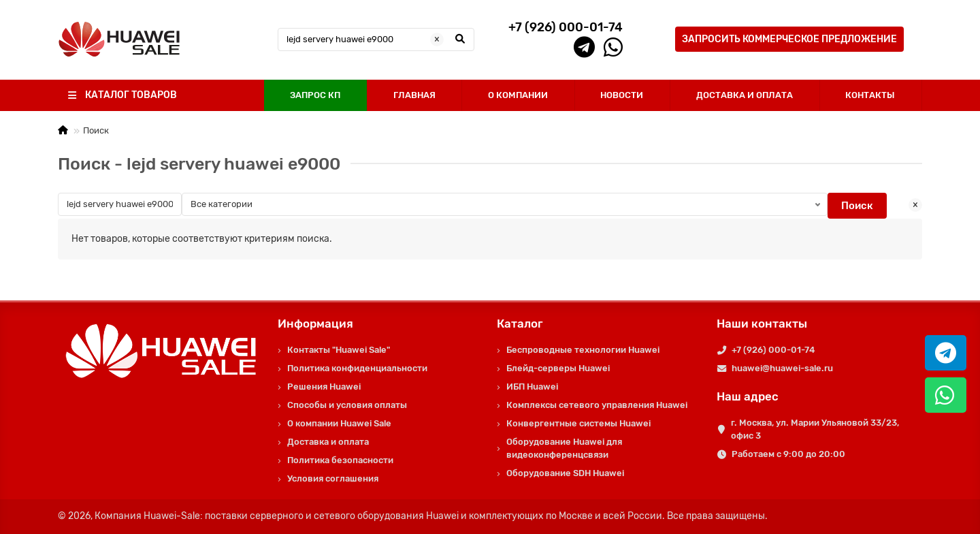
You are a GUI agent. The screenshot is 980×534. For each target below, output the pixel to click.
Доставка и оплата (328, 442)
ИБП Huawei (532, 387)
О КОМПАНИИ (518, 95)
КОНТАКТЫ (870, 95)
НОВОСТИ (622, 95)
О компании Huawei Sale (339, 423)
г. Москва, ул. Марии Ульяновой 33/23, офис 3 (815, 429)
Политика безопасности (340, 460)
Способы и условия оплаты (347, 405)
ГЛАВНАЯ (414, 95)
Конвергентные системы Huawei (578, 423)
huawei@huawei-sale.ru (782, 368)
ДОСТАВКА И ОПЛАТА (745, 95)
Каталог (520, 324)
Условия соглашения (333, 478)
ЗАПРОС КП (315, 95)
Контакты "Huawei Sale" (339, 350)
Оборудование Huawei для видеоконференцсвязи (564, 448)
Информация (315, 324)
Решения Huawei (324, 387)
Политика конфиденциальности (357, 368)
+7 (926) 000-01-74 (773, 350)
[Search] (376, 40)
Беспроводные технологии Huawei (583, 350)
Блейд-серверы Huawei (558, 368)
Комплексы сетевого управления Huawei (597, 405)
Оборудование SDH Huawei (565, 473)
